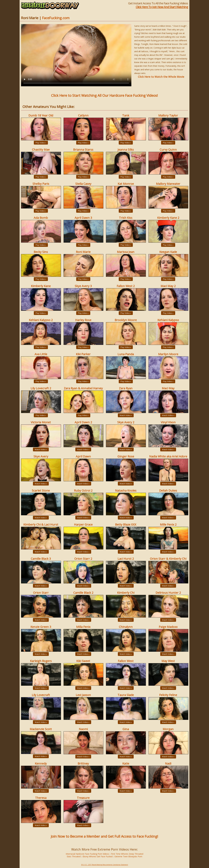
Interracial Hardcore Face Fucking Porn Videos (87, 854)
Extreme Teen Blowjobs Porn (128, 856)
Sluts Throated (74, 856)
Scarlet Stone (41, 491)
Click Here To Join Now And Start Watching (162, 7)
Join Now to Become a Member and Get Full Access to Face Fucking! (105, 836)
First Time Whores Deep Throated (127, 854)
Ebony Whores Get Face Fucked (98, 856)
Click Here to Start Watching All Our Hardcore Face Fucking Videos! (105, 95)
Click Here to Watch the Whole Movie (161, 77)
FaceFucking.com (56, 18)
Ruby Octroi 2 (83, 491)
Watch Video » (126, 415)
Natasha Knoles (126, 491)
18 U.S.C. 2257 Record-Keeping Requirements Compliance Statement (105, 865)
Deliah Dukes (168, 491)
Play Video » (41, 143)
